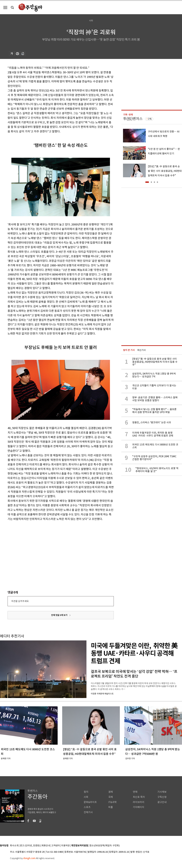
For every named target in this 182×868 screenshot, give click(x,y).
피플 (111, 807)
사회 (86, 797)
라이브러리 (139, 802)
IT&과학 (112, 802)
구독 (150, 119)
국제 (111, 797)
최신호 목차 (139, 797)
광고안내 (162, 802)
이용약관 (66, 846)
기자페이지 (139, 807)
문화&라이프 (90, 802)
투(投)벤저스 (133, 119)
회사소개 (14, 846)
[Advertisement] (53, 545)
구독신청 (162, 797)
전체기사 (88, 812)
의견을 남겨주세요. (20, 601)
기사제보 (162, 792)
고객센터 (56, 846)
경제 (111, 792)
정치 (86, 792)
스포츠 (87, 807)
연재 (135, 792)
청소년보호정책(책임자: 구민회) (105, 846)
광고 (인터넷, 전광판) (30, 846)
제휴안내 (46, 846)
